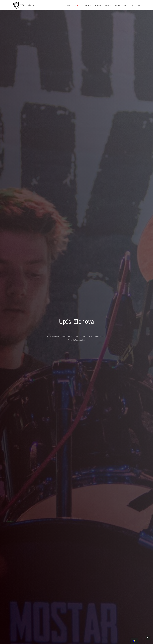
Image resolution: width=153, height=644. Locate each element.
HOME (68, 6)
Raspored (98, 6)
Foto (125, 6)
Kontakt (117, 6)
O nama (76, 6)
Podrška (107, 6)
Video (132, 6)
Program (87, 6)
